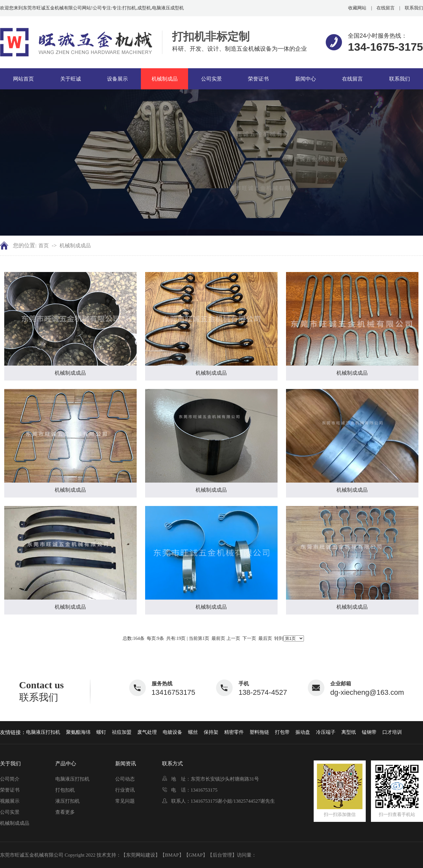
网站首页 (23, 79)
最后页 (265, 638)
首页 (44, 246)
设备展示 (117, 79)
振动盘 (303, 732)
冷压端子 (326, 732)
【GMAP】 (196, 855)
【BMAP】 (172, 855)
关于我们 (10, 764)
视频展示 (10, 801)
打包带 (282, 732)
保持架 (211, 732)
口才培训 (392, 732)
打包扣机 (65, 790)
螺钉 (101, 732)
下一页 (249, 638)
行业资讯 (125, 790)
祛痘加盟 (122, 732)
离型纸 (349, 732)
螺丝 (193, 732)
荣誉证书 (258, 79)
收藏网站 (357, 8)
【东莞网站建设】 (141, 855)
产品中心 (66, 764)
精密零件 (234, 732)
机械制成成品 (75, 246)
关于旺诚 (71, 79)
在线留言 (386, 8)
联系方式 (172, 764)
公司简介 (10, 779)
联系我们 (414, 8)
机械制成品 (165, 79)
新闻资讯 (126, 764)
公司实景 (211, 79)
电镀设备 (172, 732)
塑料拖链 (259, 732)
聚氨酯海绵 (78, 732)
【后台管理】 (222, 855)
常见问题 (125, 801)
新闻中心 (306, 79)
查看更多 (65, 812)
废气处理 (147, 732)
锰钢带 (369, 732)
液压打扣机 (68, 801)
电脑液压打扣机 (43, 732)
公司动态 (125, 779)
